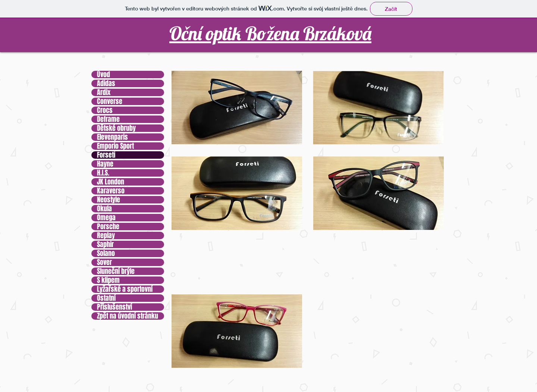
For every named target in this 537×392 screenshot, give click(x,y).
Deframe (108, 119)
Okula (104, 209)
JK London (111, 182)
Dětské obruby (116, 128)
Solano (106, 253)
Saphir (105, 244)
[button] (237, 108)
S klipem (108, 280)
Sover (104, 262)
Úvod (103, 75)
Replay (106, 235)
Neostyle (109, 200)
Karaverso (111, 191)
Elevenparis (112, 137)
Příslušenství (114, 307)
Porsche (108, 227)
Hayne (105, 164)
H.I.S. (103, 173)
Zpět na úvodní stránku (128, 316)
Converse (110, 101)
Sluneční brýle (116, 271)
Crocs (105, 110)
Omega (106, 218)
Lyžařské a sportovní (125, 289)
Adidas (106, 83)
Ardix (104, 92)
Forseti (106, 155)
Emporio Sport (115, 146)
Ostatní (106, 298)
